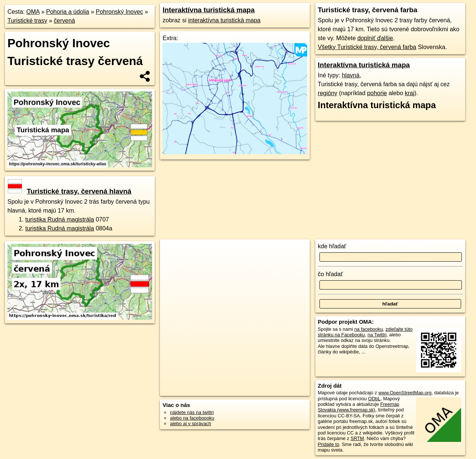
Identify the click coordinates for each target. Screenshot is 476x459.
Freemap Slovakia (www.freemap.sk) (359, 407)
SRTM (357, 438)
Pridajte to (329, 444)
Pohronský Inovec (119, 12)
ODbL (374, 399)
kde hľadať (332, 246)
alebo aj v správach (190, 424)
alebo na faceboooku (192, 418)
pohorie (377, 93)
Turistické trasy (27, 21)
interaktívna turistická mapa (224, 20)
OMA (33, 12)
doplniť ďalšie (375, 38)
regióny (328, 93)
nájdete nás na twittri (192, 412)
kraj (410, 93)
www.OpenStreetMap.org (405, 393)
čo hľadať (331, 274)
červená (65, 21)
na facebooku (369, 329)
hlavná (350, 75)
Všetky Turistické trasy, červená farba (367, 47)
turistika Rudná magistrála (60, 219)
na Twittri (377, 335)
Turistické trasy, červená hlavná (70, 191)
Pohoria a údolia (68, 12)
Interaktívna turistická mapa (208, 10)
